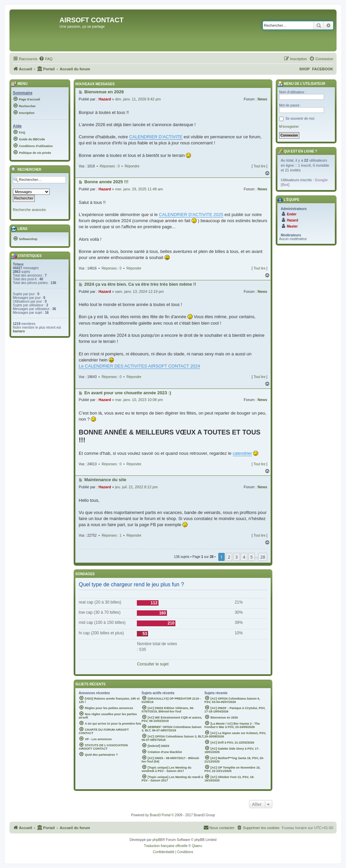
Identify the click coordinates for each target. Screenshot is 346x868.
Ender (292, 214)
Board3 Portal (160, 815)
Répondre (132, 166)
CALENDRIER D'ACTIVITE (156, 137)
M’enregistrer (289, 127)
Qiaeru (197, 846)
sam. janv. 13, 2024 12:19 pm (140, 291)
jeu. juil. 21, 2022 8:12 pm (137, 487)
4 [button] (244, 557)
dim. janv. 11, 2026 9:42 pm (138, 99)
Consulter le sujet (153, 664)
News (262, 99)
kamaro (19, 331)
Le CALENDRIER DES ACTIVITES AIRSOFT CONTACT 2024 (139, 366)
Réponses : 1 (112, 535)
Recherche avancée (29, 210)
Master (292, 226)
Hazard (105, 99)
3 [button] (236, 557)
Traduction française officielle (166, 846)
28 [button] (263, 557)
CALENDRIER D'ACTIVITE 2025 (191, 215)
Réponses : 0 (110, 166)
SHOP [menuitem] (304, 69)
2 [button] (229, 557)
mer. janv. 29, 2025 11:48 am (139, 189)
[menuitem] (46, 59)
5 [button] (252, 557)
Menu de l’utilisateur (301, 84)
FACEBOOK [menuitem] (323, 69)
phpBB (157, 840)
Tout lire (259, 166)
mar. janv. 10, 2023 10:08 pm (139, 400)
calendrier (242, 453)
